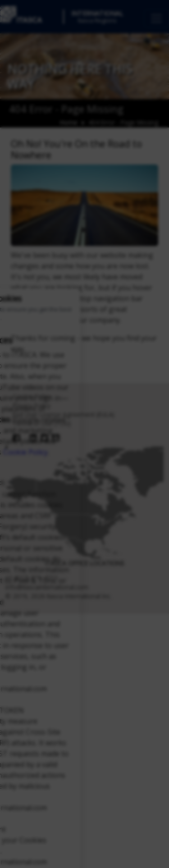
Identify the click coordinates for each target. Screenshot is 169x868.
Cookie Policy (25, 452)
